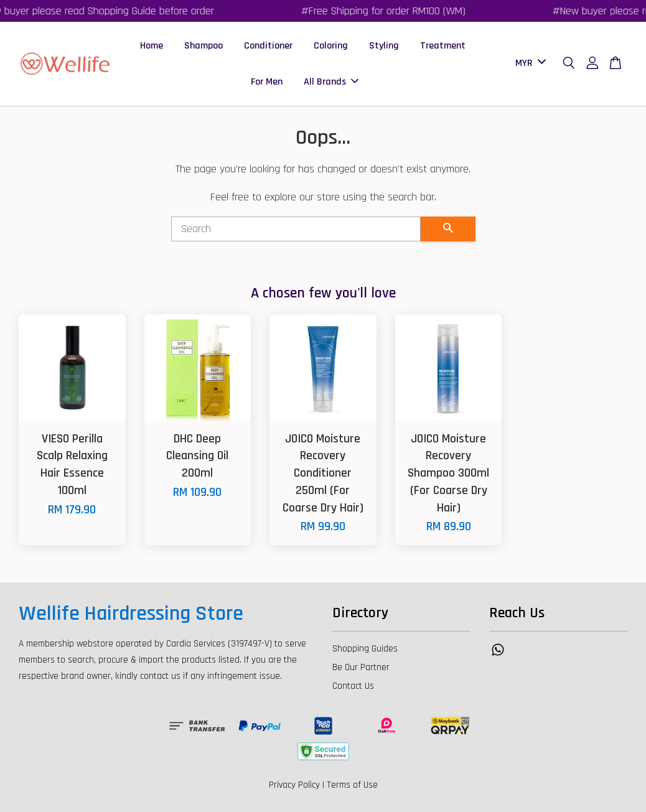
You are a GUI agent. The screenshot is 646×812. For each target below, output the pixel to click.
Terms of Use (352, 785)
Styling (384, 46)
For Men (267, 82)
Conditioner (268, 46)
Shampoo (204, 46)
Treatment (443, 46)
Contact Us (353, 686)
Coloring (331, 46)
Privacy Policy (294, 785)
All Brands (331, 82)
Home (152, 46)
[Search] (296, 229)
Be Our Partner (361, 667)
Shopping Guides (365, 649)
